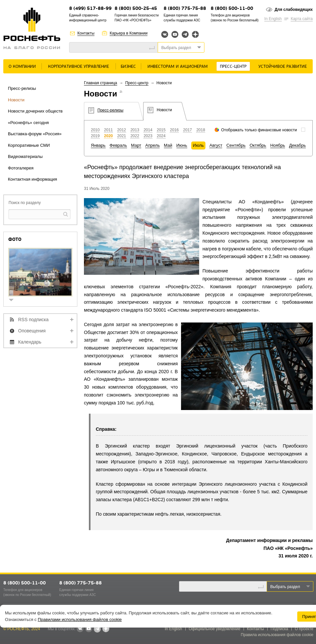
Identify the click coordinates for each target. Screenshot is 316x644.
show (14, 301)
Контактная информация (32, 179)
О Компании (22, 67)
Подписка (279, 629)
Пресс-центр (233, 67)
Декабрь (297, 145)
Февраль (118, 145)
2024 (161, 136)
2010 (95, 130)
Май (168, 145)
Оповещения (32, 331)
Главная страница (101, 83)
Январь (98, 145)
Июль (198, 145)
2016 (174, 130)
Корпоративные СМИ (29, 145)
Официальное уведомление (214, 629)
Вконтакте (165, 34)
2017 (187, 130)
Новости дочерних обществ (35, 111)
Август (216, 145)
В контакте (80, 629)
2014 (148, 130)
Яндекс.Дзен (195, 34)
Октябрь (258, 145)
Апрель (152, 145)
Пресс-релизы (22, 88)
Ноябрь (278, 145)
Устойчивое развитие (283, 67)
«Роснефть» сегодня (28, 123)
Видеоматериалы (25, 156)
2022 (135, 136)
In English (273, 19)
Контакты (86, 33)
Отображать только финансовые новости (259, 130)
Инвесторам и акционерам (178, 67)
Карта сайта (302, 19)
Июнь (182, 145)
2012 (122, 130)
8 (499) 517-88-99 (90, 9)
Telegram (185, 34)
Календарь (30, 342)
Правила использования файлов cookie (277, 635)
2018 (201, 130)
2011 (108, 130)
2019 (95, 136)
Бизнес (128, 67)
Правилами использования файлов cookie (80, 619)
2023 (148, 136)
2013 (135, 130)
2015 (161, 130)
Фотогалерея (21, 168)
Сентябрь (236, 145)
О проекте (304, 629)
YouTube (175, 34)
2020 (108, 136)
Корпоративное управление (79, 67)
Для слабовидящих (294, 10)
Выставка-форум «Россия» (35, 134)
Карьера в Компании (129, 33)
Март (136, 145)
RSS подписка (33, 320)
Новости (16, 100)
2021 (122, 136)
